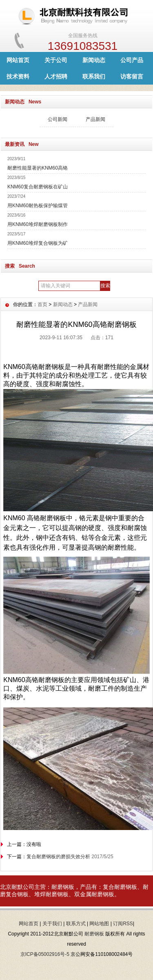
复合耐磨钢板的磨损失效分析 (58, 857)
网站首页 (18, 60)
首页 (42, 304)
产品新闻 (95, 119)
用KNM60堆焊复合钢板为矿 (38, 243)
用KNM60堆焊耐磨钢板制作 (38, 224)
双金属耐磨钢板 (94, 894)
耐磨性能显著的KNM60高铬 (38, 168)
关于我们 (52, 924)
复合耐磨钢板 (120, 887)
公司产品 (132, 60)
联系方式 (76, 924)
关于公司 (56, 60)
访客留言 (132, 76)
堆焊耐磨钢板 (51, 894)
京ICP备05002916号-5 (45, 954)
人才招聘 (56, 76)
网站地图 (99, 924)
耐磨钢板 (63, 887)
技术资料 (18, 76)
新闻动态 (94, 60)
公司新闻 (58, 119)
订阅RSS (123, 924)
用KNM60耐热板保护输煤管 (38, 206)
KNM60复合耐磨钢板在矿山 (38, 187)
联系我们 (94, 76)
